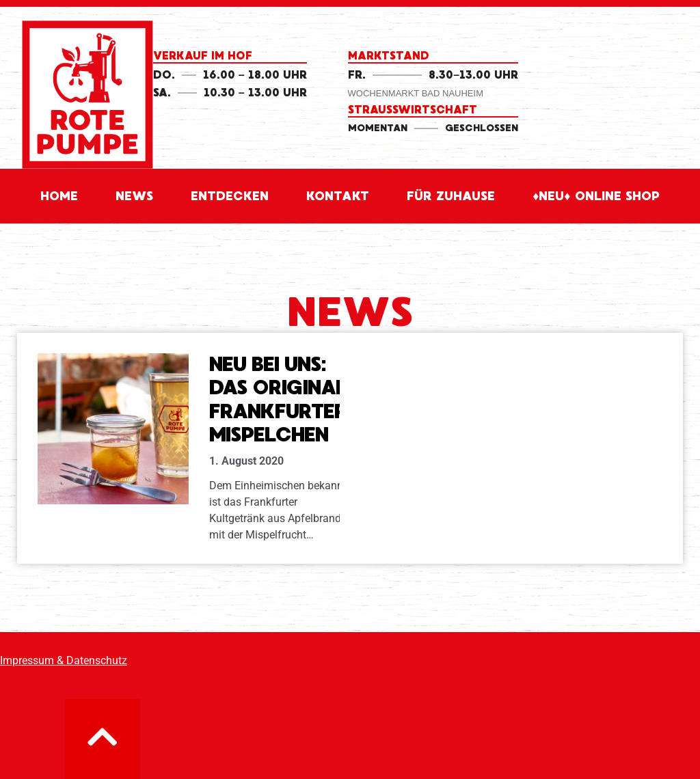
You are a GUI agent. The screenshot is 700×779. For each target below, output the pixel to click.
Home (59, 196)
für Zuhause (451, 196)
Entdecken (230, 196)
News (134, 196)
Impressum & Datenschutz (64, 660)
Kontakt (338, 196)
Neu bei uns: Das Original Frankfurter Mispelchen (278, 400)
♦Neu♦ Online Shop (596, 196)
